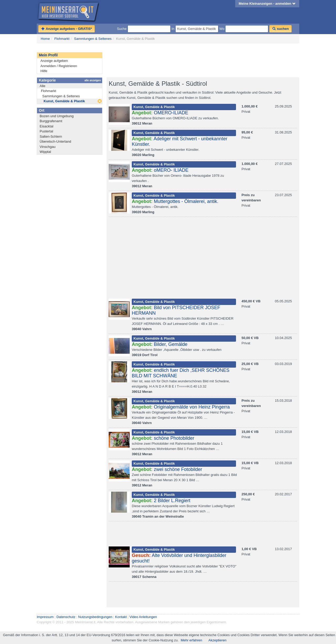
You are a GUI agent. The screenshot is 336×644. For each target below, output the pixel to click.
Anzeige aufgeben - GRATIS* (67, 29)
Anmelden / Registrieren (59, 66)
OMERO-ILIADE (171, 113)
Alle (43, 86)
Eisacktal (46, 126)
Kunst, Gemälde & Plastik (64, 101)
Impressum (45, 617)
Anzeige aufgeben (54, 61)
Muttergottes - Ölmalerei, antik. (186, 201)
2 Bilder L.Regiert (172, 501)
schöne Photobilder (174, 438)
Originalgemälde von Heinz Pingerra (192, 407)
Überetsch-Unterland (55, 141)
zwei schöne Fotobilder (178, 469)
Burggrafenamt (51, 121)
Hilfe (44, 71)
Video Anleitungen (143, 617)
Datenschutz (66, 617)
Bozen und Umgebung (57, 116)
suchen (280, 29)
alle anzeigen (93, 80)
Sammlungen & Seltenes (93, 39)
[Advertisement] (202, 61)
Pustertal (46, 131)
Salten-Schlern (51, 136)
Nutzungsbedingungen (95, 617)
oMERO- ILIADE (171, 170)
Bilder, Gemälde (171, 344)
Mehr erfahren (191, 640)
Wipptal (45, 152)
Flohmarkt (62, 39)
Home (45, 39)
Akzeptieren (217, 640)
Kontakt (121, 617)
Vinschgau (48, 147)
